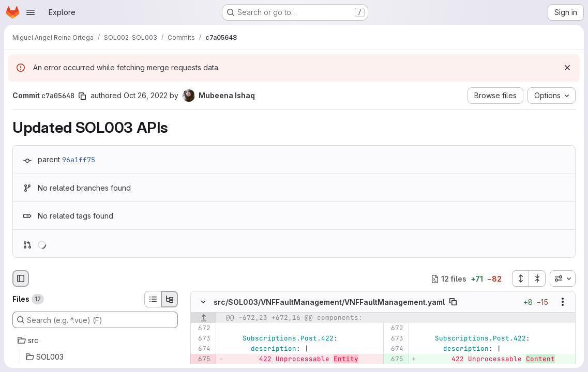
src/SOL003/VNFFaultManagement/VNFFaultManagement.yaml (329, 302)
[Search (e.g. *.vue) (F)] (95, 320)
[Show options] (563, 302)
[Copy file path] (453, 302)
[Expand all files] (520, 278)
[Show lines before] (203, 318)
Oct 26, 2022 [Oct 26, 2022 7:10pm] (146, 95)
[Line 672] (202, 329)
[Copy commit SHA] (82, 96)
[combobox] (563, 278)
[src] (95, 340)
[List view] (153, 299)
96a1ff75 (79, 160)
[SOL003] (95, 357)
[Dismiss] (567, 68)
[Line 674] (202, 349)
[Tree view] (170, 299)
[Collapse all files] (537, 278)
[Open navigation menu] (31, 12)
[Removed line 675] (202, 360)
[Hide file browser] (21, 278)
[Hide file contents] (203, 302)
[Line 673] (202, 339)
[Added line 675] (395, 360)
